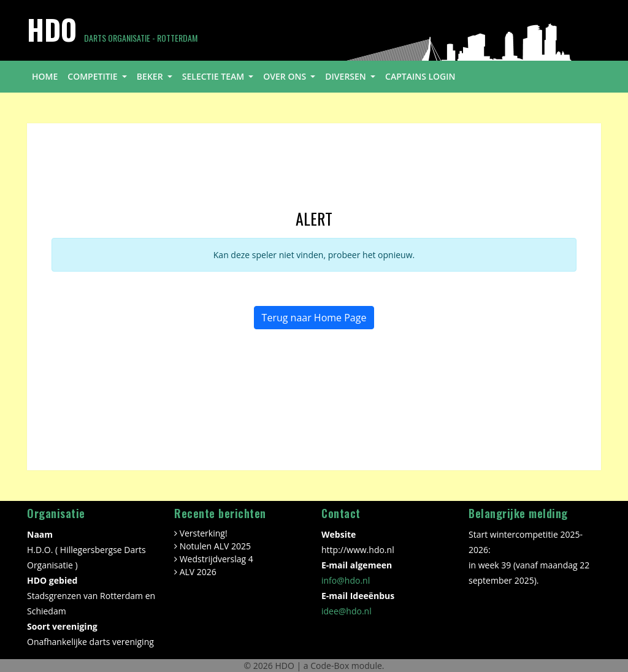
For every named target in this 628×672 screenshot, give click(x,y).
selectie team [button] (214, 76)
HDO (285, 666)
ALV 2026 (198, 572)
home (45, 76)
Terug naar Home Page (314, 318)
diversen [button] (347, 76)
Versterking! (204, 533)
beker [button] (151, 76)
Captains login (420, 76)
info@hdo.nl (346, 580)
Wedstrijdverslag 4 (216, 559)
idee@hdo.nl (347, 611)
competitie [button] (94, 76)
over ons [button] (285, 76)
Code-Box (330, 666)
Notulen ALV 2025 (215, 546)
